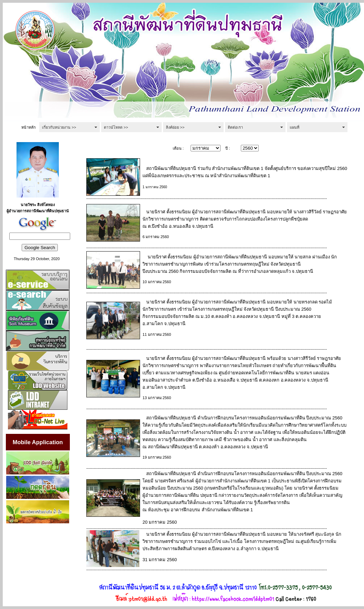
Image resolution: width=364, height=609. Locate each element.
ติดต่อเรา (235, 127)
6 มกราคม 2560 (156, 237)
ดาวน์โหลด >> (116, 127)
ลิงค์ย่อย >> (175, 127)
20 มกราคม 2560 (160, 522)
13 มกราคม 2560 (157, 398)
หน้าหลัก (29, 127)
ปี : (228, 148)
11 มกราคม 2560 (157, 334)
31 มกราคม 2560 (160, 560)
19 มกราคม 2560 (157, 457)
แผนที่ (295, 127)
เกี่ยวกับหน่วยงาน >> (59, 127)
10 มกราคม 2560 (157, 282)
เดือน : (178, 148)
